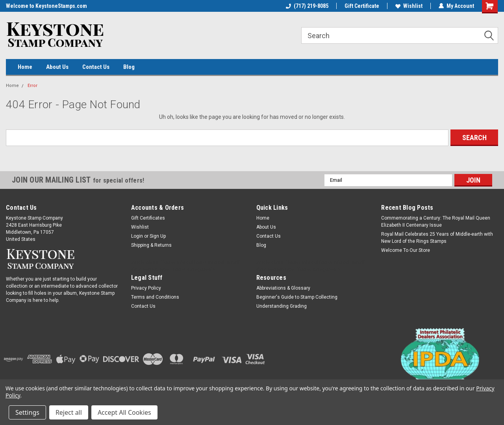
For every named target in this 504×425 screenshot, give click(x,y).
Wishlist (409, 6)
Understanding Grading (282, 306)
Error (32, 86)
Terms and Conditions (155, 297)
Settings (27, 412)
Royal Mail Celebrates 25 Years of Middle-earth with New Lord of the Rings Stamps (437, 238)
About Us (57, 67)
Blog (129, 67)
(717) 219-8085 (307, 6)
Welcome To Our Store (406, 250)
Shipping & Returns (151, 245)
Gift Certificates (148, 218)
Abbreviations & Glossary (283, 288)
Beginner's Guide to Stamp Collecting (297, 297)
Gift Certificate (362, 6)
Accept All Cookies (124, 412)
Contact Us (96, 67)
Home (25, 67)
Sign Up (158, 236)
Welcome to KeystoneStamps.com (46, 6)
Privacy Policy (146, 288)
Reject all (69, 412)
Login (137, 236)
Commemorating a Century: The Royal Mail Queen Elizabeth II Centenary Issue (436, 222)
